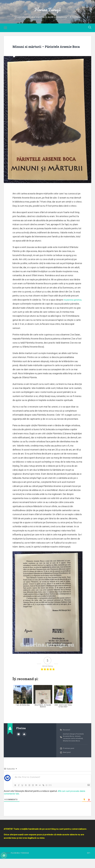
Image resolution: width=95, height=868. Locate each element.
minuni (79, 745)
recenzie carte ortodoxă (74, 747)
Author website (24, 743)
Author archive (19, 743)
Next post (67, 761)
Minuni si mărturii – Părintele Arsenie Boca (40, 52)
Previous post (69, 757)
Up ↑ (89, 862)
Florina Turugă (47, 11)
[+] (50, 794)
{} (47, 794)
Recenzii (67, 739)
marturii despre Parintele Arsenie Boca (74, 744)
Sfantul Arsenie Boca (72, 750)
